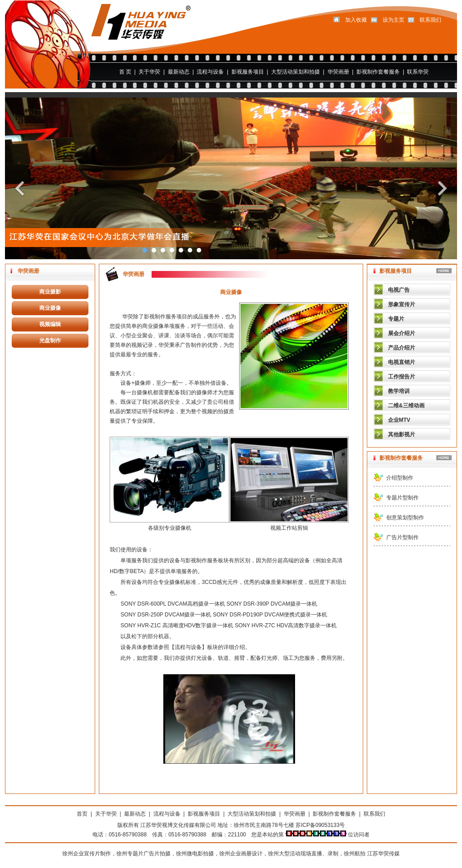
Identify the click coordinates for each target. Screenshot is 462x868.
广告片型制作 (402, 537)
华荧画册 (338, 72)
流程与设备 (210, 72)
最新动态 (179, 72)
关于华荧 (149, 72)
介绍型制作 (400, 478)
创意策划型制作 (405, 518)
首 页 (125, 72)
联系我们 (374, 814)
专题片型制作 (402, 498)
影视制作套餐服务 (378, 72)
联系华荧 (418, 72)
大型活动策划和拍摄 (296, 72)
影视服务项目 (248, 72)
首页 (82, 814)
